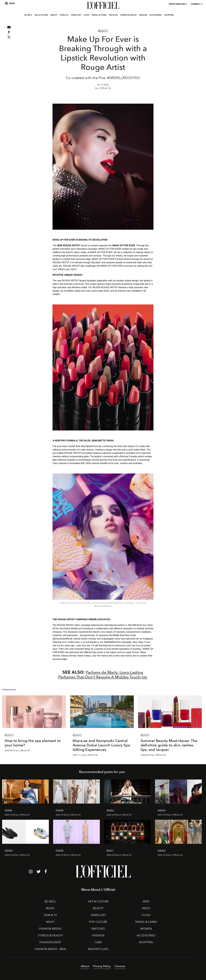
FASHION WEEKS (50, 929)
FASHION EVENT (50, 942)
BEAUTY (54, 20)
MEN (146, 901)
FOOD (86, 20)
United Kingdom (177, 4)
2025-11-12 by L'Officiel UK (85, 755)
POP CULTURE (98, 922)
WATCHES (113, 20)
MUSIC (50, 908)
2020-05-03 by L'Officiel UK (17, 751)
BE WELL (28, 20)
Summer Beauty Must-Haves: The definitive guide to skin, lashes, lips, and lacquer (169, 745)
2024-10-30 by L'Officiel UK (17, 815)
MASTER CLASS (98, 949)
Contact (120, 966)
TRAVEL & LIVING (99, 20)
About (85, 966)
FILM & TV (64, 20)
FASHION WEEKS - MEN (50, 949)
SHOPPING (169, 20)
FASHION (143, 20)
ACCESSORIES (156, 20)
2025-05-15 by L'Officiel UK (153, 755)
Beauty (103, 31)
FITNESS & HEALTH (128, 20)
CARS (98, 942)
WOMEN (146, 929)
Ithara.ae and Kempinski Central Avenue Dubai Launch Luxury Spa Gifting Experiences (101, 745)
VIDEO (146, 908)
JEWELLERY (76, 20)
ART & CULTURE (41, 20)
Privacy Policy (102, 966)
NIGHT (50, 922)
